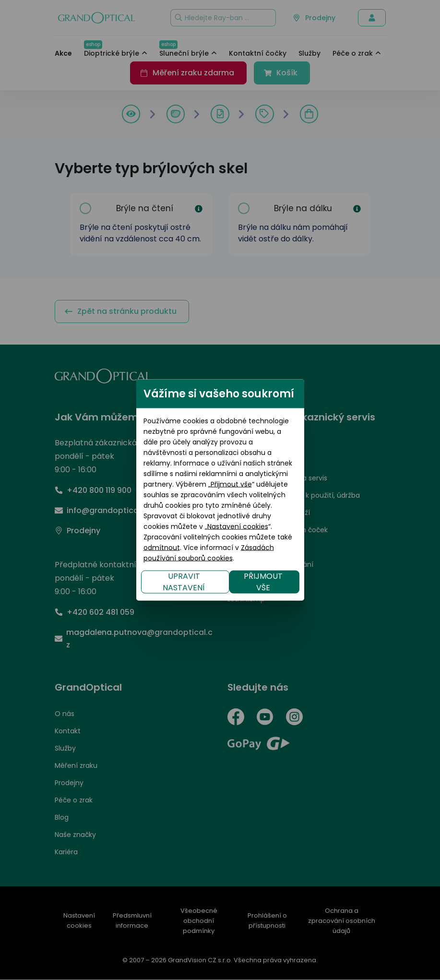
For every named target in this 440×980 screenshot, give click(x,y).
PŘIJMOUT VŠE (344, 545)
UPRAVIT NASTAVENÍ (105, 545)
